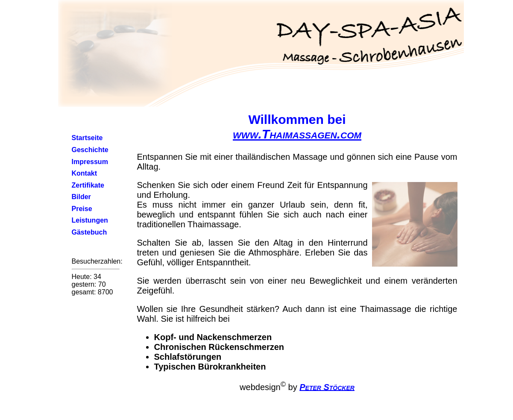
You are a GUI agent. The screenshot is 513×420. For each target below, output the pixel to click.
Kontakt (85, 173)
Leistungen (90, 220)
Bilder (81, 197)
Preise (82, 209)
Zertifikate (88, 185)
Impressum (90, 162)
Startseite (87, 138)
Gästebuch (89, 232)
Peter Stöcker (327, 387)
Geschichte (90, 150)
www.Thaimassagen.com (297, 134)
